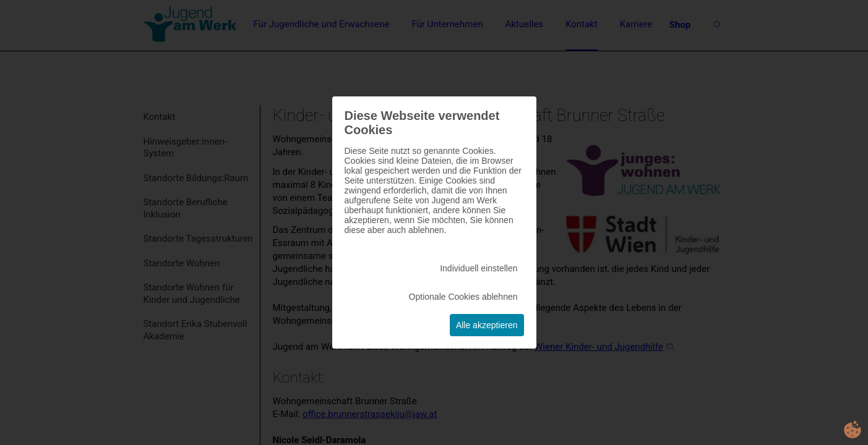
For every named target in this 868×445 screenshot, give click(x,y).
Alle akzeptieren (487, 325)
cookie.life (853, 430)
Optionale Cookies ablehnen (463, 297)
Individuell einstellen (479, 268)
